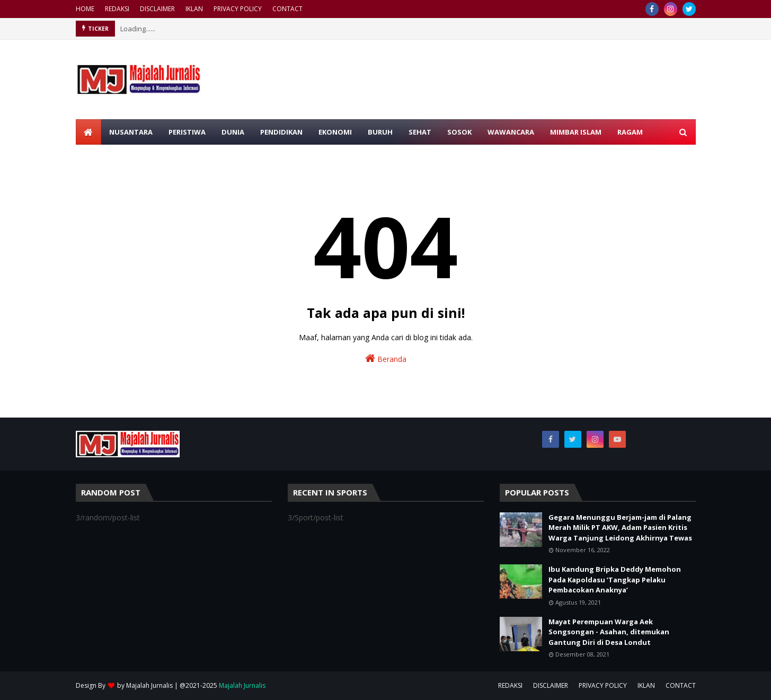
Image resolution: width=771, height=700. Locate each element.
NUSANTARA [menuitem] (131, 132)
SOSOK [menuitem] (459, 132)
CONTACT (287, 9)
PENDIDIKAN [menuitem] (281, 132)
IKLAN (194, 9)
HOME (85, 9)
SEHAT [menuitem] (420, 132)
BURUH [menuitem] (380, 132)
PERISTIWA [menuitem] (187, 132)
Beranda (386, 358)
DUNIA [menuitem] (233, 132)
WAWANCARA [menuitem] (511, 132)
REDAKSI (117, 9)
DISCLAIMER (157, 9)
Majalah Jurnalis (149, 685)
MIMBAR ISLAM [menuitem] (576, 132)
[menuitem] (88, 132)
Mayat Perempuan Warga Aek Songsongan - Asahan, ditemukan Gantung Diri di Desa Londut (609, 632)
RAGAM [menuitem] (630, 132)
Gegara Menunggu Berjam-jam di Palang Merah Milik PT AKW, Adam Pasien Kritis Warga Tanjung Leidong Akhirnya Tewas (620, 528)
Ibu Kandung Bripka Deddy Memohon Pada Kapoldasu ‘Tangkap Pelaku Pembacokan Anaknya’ (615, 579)
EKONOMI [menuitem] (335, 132)
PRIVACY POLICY (238, 9)
